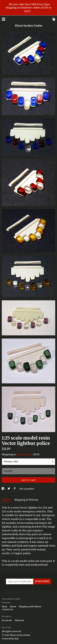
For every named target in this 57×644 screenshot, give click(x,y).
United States (24, 454)
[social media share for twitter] (9, 489)
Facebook (7, 620)
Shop (5, 607)
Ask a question (27, 489)
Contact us (7, 609)
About (13, 607)
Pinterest (19, 620)
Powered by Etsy (10, 639)
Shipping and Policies (30, 607)
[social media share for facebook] (3, 489)
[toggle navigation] (4, 19)
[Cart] (54, 20)
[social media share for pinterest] (15, 489)
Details (7, 500)
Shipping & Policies (26, 500)
